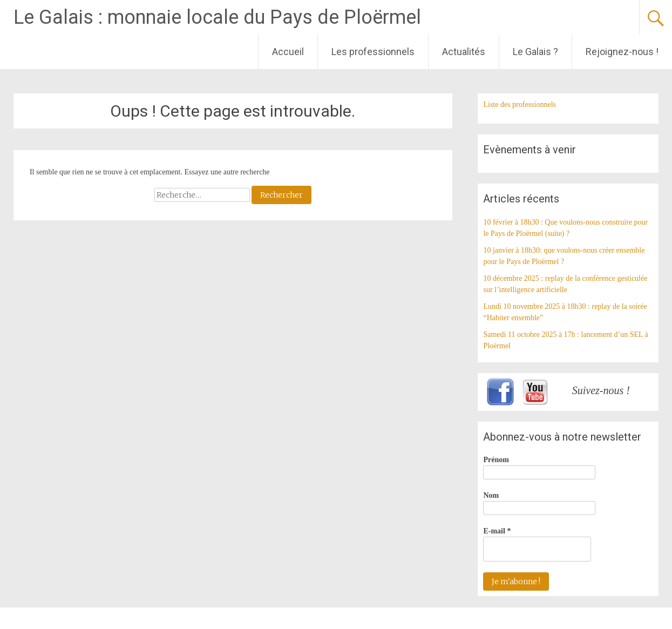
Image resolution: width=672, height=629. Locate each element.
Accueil (288, 52)
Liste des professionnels (520, 104)
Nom (491, 495)
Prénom (496, 460)
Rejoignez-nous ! (622, 52)
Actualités (464, 52)
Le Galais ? (535, 52)
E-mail (497, 531)
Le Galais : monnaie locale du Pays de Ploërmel (217, 17)
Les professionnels (373, 52)
